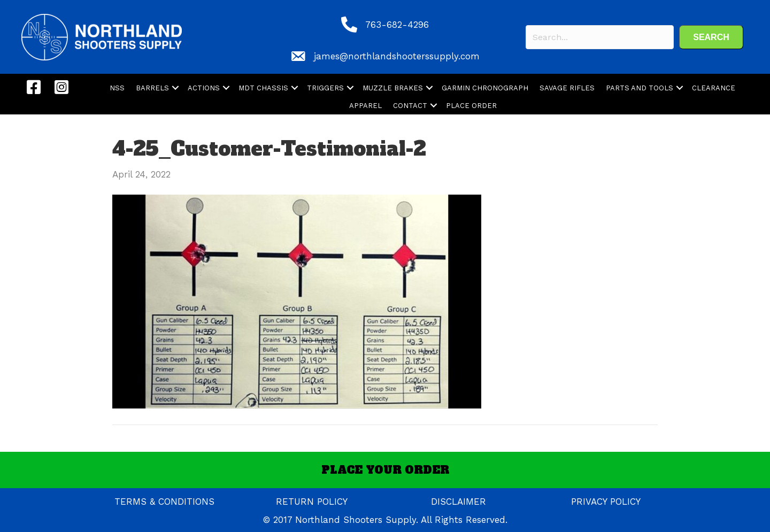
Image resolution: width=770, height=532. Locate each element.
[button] (711, 37)
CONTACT (410, 106)
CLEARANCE (714, 88)
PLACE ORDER (471, 106)
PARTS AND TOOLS (640, 88)
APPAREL (365, 106)
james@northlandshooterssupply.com (397, 56)
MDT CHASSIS (263, 88)
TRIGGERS (325, 88)
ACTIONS (204, 88)
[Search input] (600, 37)
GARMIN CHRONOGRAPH (485, 88)
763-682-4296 (397, 25)
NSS (117, 88)
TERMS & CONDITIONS (164, 502)
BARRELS (152, 88)
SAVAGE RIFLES (567, 88)
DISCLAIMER (459, 502)
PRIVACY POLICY (606, 502)
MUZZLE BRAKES (393, 88)
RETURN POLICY (312, 502)
